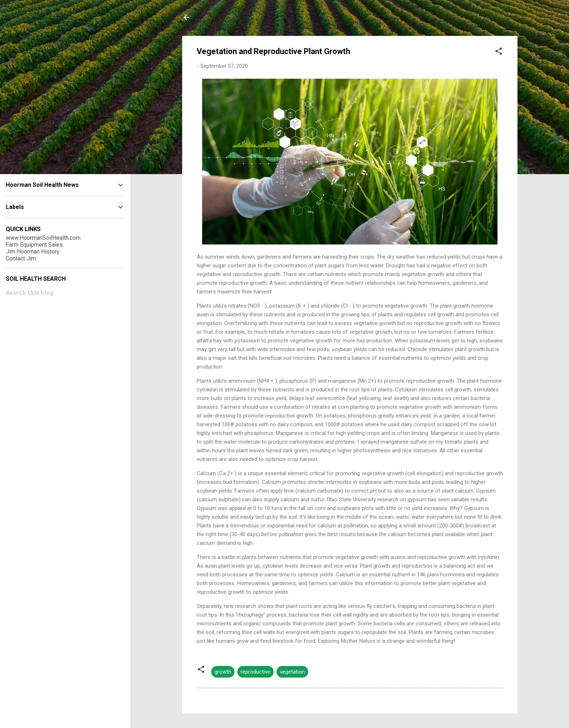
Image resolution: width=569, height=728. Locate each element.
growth (223, 672)
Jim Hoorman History (33, 252)
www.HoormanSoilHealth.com (43, 238)
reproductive (255, 672)
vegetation (292, 672)
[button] (499, 52)
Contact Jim (21, 258)
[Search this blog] (65, 293)
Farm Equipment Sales (34, 245)
